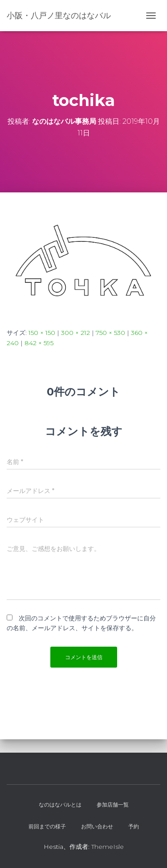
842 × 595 (39, 343)
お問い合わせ (97, 826)
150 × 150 (42, 333)
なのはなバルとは (60, 805)
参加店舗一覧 (113, 805)
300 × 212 (75, 333)
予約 (134, 826)
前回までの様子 (47, 826)
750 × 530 (110, 333)
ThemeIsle (108, 847)
